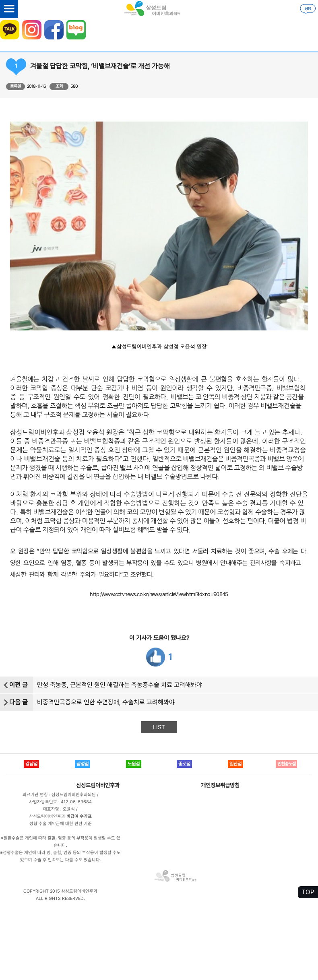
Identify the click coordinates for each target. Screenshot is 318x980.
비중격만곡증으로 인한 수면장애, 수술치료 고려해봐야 (106, 702)
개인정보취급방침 (220, 785)
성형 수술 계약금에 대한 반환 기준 (61, 824)
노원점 (134, 764)
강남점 (31, 764)
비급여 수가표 (79, 816)
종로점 (184, 764)
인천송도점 (286, 764)
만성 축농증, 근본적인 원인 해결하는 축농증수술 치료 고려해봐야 (120, 685)
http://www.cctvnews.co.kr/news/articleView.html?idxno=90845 (159, 594)
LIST (159, 727)
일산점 (235, 764)
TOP (308, 892)
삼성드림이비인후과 (98, 785)
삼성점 (83, 764)
